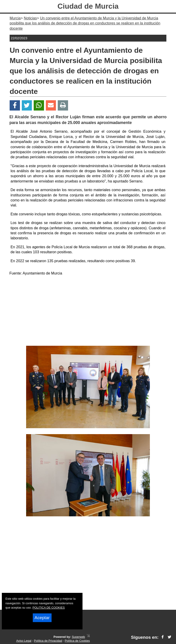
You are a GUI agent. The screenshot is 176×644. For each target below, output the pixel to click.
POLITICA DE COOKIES (49, 608)
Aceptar (42, 618)
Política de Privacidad (48, 641)
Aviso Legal (24, 641)
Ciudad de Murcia (88, 6)
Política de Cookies (77, 641)
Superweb (78, 637)
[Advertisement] (88, 311)
